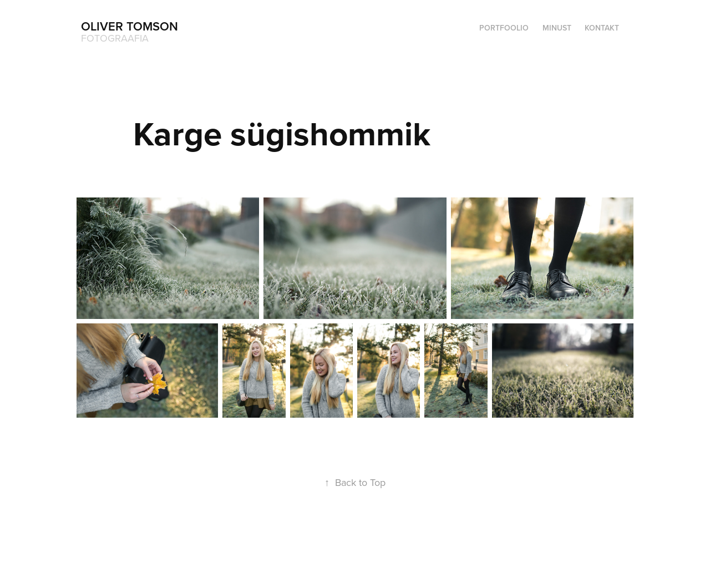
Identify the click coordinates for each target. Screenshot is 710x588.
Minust (557, 28)
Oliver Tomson (130, 26)
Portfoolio (504, 28)
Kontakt (602, 28)
